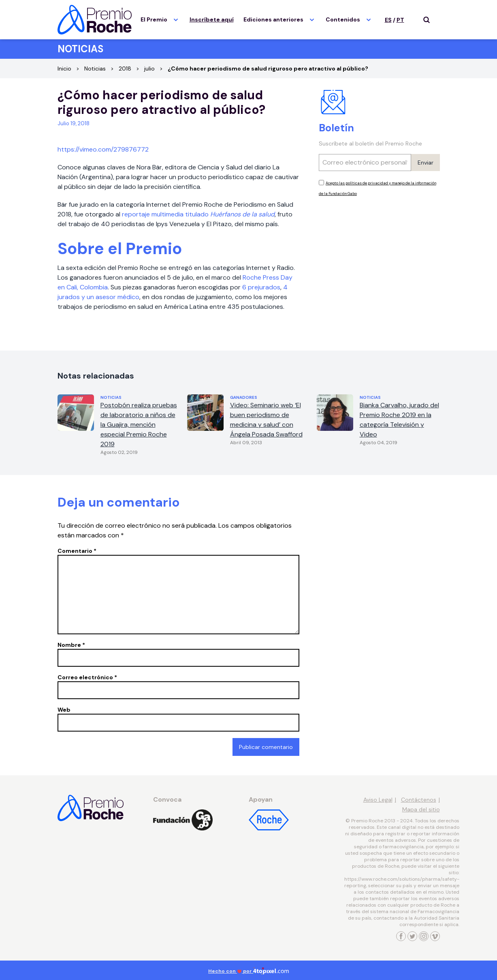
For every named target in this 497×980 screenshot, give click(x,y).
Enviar (426, 163)
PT (400, 20)
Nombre (71, 645)
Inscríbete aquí (212, 19)
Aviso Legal (378, 800)
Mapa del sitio (421, 809)
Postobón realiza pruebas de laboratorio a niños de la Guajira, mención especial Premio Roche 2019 (139, 425)
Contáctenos (419, 800)
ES (388, 20)
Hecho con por (248, 971)
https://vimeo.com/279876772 (103, 149)
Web (64, 710)
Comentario (77, 551)
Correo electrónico (87, 677)
